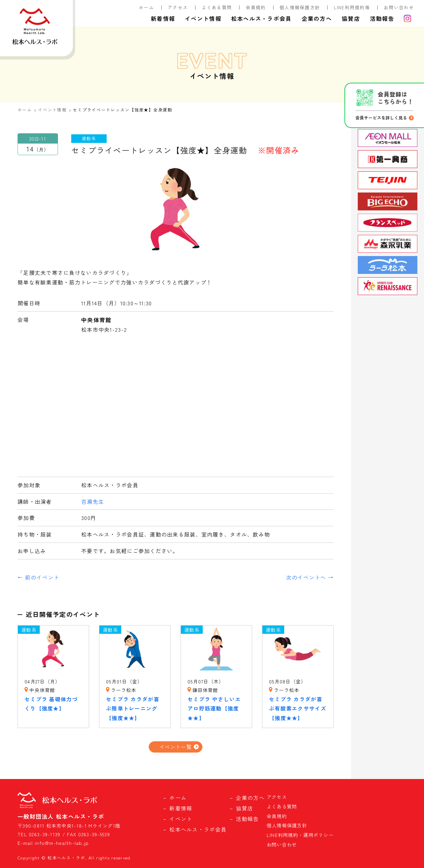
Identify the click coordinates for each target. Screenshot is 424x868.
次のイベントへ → (310, 577)
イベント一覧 (176, 747)
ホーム (146, 7)
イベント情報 (203, 19)
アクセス (178, 7)
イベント (181, 819)
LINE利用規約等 (352, 7)
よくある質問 (217, 7)
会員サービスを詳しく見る (381, 118)
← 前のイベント (38, 577)
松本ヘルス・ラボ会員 (262, 19)
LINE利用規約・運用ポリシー (300, 835)
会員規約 (256, 7)
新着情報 (163, 19)
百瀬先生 (93, 501)
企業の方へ (317, 19)
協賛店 (351, 19)
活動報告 (382, 19)
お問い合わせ (399, 7)
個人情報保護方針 (300, 7)
